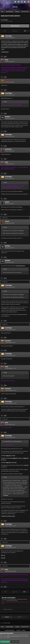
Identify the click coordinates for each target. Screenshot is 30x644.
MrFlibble (8, 117)
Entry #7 (3, 555)
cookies (9, 635)
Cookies (24, 630)
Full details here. (5, 52)
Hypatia (7, 202)
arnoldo (7, 221)
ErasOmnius (8, 149)
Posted (10, 38)
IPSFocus (12, 630)
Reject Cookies (15, 642)
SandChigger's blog (20, 266)
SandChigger (5, 20)
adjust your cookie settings (12, 636)
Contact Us (19, 630)
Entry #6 (26, 465)
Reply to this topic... (8, 609)
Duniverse (10, 21)
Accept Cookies (5, 642)
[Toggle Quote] (3, 102)
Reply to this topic (15, 26)
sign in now (4, 601)
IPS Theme (7, 630)
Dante (7, 60)
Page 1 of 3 (15, 31)
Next (25, 31)
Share (7, 617)
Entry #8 (3, 558)
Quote (5, 57)
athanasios (8, 341)
